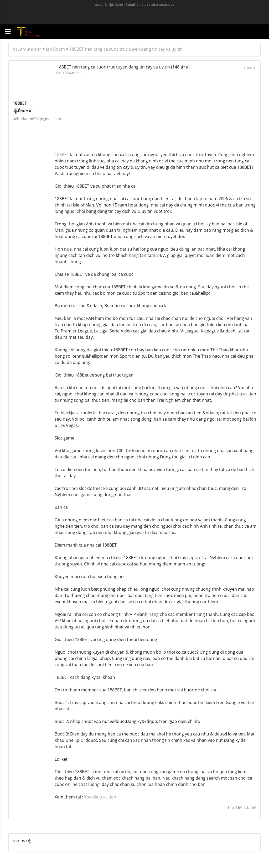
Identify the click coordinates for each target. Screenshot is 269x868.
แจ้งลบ (250, 68)
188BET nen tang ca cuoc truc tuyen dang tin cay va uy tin (126, 49)
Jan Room (55, 49)
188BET (62, 155)
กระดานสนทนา (27, 49)
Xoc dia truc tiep (100, 797)
